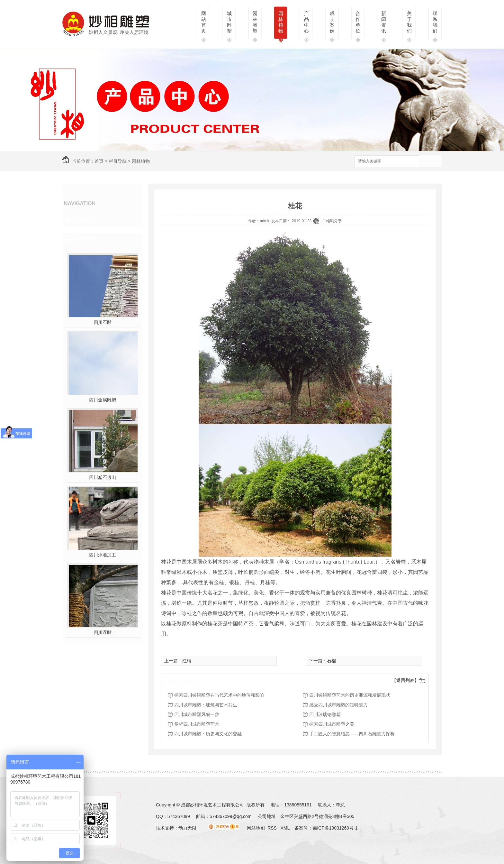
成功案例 (332, 22)
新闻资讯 (384, 22)
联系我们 (435, 22)
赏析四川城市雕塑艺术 (197, 724)
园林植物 (281, 22)
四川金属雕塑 (103, 400)
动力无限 (187, 828)
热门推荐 (84, 240)
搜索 (430, 162)
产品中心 (306, 22)
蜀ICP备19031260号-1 (335, 828)
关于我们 (409, 22)
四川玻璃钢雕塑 (325, 714)
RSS (273, 828)
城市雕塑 (229, 22)
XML (286, 828)
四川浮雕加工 (103, 555)
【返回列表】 (405, 680)
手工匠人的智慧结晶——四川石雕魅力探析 (352, 734)
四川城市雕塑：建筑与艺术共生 (206, 705)
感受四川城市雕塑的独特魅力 (338, 705)
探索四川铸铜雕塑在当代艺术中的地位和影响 (219, 695)
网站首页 (204, 22)
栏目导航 (118, 161)
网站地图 (256, 828)
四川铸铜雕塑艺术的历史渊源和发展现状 (350, 695)
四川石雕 (103, 322)
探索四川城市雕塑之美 (332, 724)
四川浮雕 (103, 632)
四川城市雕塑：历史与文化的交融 (208, 734)
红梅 (187, 661)
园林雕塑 (255, 22)
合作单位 (358, 22)
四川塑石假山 (103, 477)
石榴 (331, 661)
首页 (99, 161)
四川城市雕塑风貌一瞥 (197, 714)
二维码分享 (332, 221)
